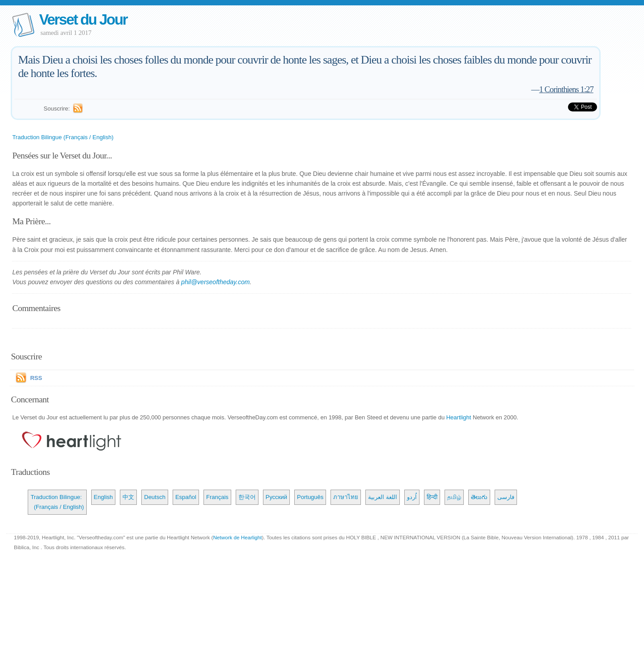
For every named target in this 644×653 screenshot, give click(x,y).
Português (310, 497)
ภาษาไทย (346, 497)
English (104, 497)
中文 (128, 497)
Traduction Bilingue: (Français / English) (57, 502)
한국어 (247, 497)
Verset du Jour (83, 19)
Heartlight (459, 417)
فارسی (506, 497)
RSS (36, 378)
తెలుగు (479, 497)
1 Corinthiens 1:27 (566, 89)
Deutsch (155, 497)
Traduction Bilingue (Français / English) (63, 137)
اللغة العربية (383, 497)
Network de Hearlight (237, 537)
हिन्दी (432, 497)
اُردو (412, 497)
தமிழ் (454, 497)
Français (217, 497)
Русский (276, 497)
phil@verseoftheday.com (215, 282)
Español (186, 497)
